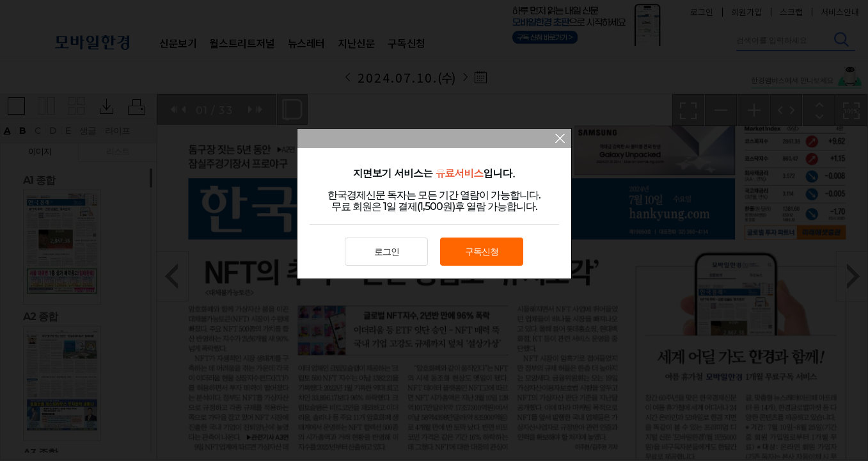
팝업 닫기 (560, 140)
